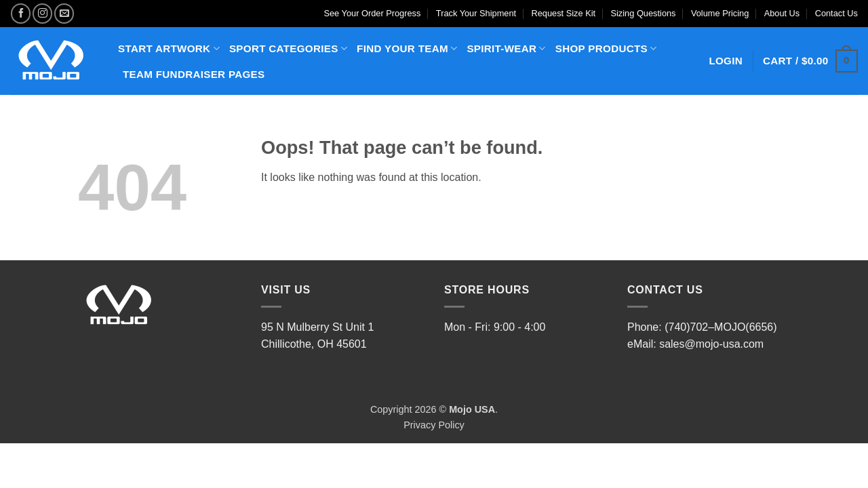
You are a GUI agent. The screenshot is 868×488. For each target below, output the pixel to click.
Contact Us (836, 13)
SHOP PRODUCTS (606, 48)
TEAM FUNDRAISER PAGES (194, 74)
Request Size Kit (564, 13)
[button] (810, 61)
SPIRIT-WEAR (506, 48)
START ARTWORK (169, 48)
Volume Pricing (720, 13)
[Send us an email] (64, 13)
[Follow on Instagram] (42, 13)
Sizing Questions (643, 13)
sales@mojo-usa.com (711, 344)
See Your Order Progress (372, 13)
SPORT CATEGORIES (288, 48)
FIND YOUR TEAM (407, 48)
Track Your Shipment (476, 13)
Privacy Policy (434, 425)
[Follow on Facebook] (21, 13)
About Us (782, 13)
